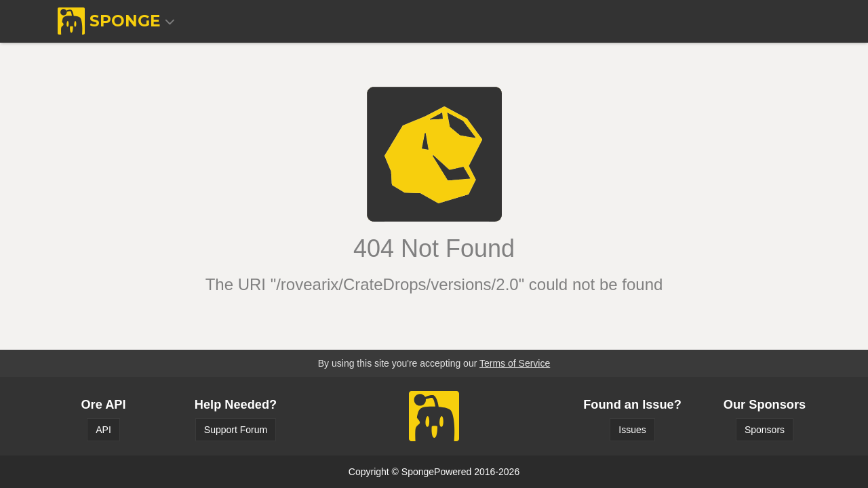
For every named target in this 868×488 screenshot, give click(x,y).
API (103, 430)
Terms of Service (515, 363)
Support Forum (236, 430)
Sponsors (765, 430)
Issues (632, 430)
